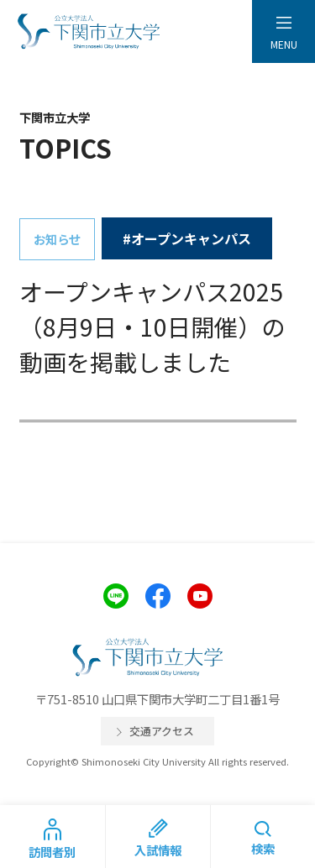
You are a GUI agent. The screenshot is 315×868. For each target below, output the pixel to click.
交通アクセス (162, 731)
